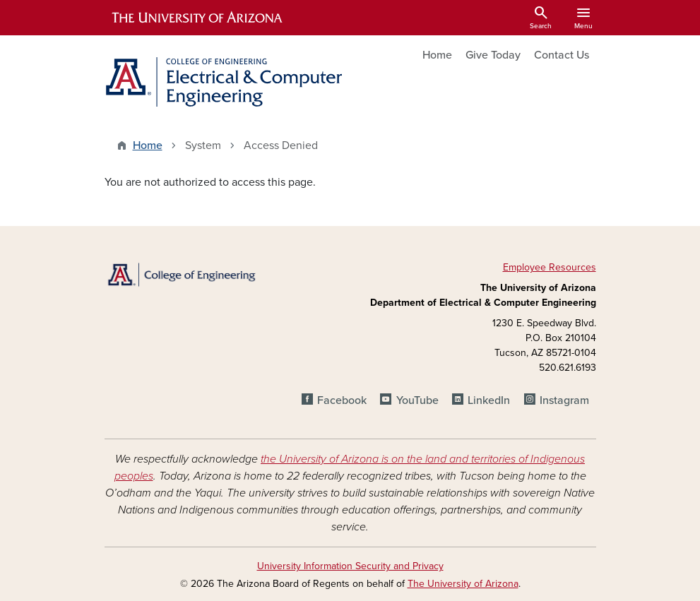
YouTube (417, 400)
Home (437, 55)
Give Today (493, 55)
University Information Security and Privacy (350, 566)
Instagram (564, 400)
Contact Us (562, 55)
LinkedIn (489, 400)
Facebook (342, 400)
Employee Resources (550, 267)
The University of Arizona (463, 584)
